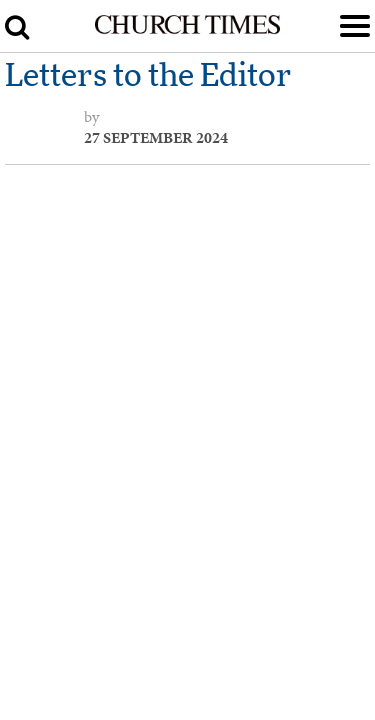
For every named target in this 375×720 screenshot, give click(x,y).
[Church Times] (187, 30)
